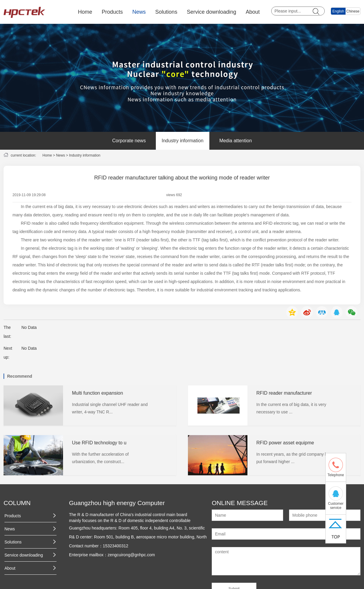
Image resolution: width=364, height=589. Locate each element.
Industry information (183, 141)
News (139, 12)
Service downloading (211, 12)
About (253, 12)
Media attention (235, 141)
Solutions (166, 12)
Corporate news (129, 141)
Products (112, 12)
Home (85, 12)
